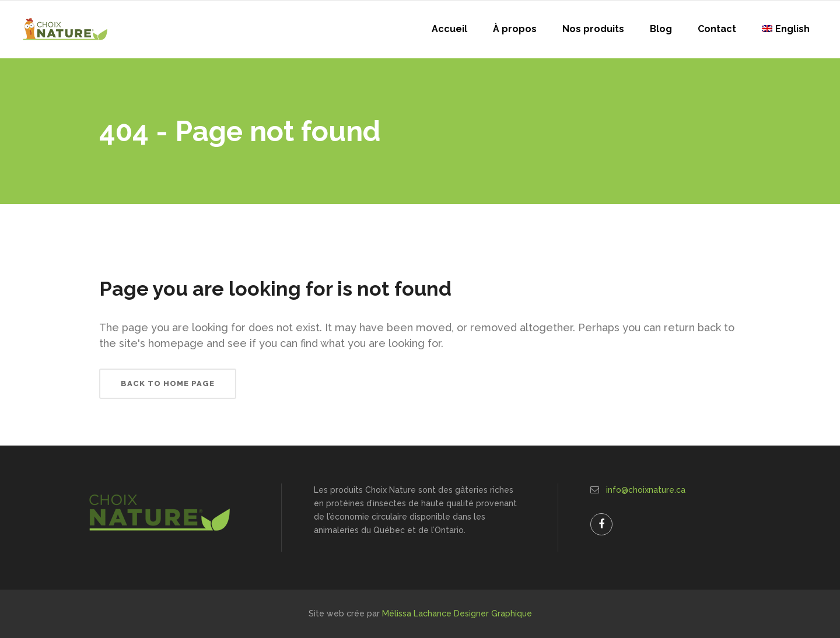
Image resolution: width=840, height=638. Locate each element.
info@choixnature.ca (646, 490)
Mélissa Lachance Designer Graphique (457, 614)
